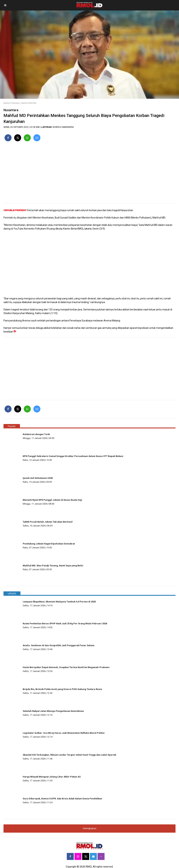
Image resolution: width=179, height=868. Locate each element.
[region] (89, 174)
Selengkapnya (90, 828)
